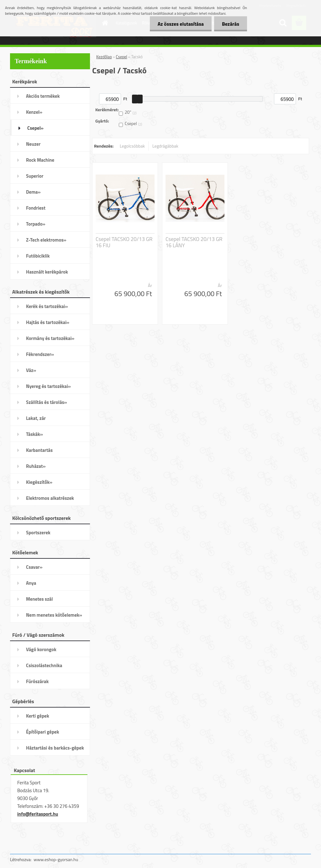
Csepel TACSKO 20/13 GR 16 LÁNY (194, 242)
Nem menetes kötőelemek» (54, 615)
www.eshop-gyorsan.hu (56, 859)
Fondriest (36, 208)
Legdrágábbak (165, 146)
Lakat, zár (36, 418)
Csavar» (34, 567)
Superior (35, 176)
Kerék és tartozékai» (47, 306)
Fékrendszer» (40, 354)
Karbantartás (39, 450)
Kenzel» (34, 112)
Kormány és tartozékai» (50, 338)
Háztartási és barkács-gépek (55, 748)
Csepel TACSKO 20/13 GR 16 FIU (124, 242)
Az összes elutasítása (181, 24)
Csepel (122, 57)
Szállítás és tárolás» (47, 402)
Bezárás (231, 24)
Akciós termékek (43, 96)
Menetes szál (39, 599)
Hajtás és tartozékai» (48, 322)
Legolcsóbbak (132, 146)
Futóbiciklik (38, 256)
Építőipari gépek (42, 732)
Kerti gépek (38, 716)
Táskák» (34, 434)
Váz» (31, 370)
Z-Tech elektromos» (46, 240)
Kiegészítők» (39, 482)
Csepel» (35, 128)
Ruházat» (36, 466)
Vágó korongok (41, 649)
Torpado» (36, 224)
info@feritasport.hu (38, 814)
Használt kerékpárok (47, 272)
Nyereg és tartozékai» (48, 386)
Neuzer (33, 144)
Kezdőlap (104, 57)
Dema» (33, 192)
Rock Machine (40, 160)
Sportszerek (38, 533)
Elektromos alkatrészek (50, 498)
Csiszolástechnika (44, 665)
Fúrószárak (37, 681)
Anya (31, 583)
